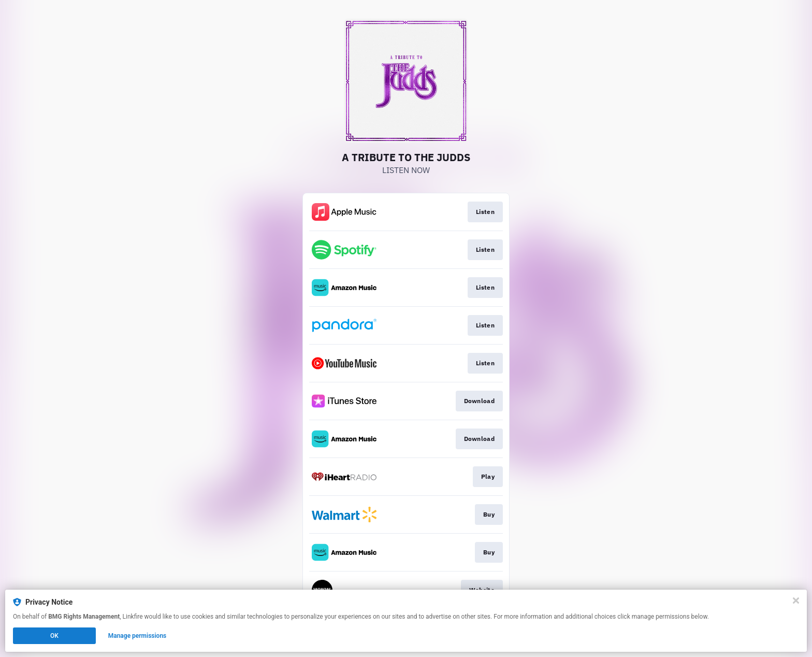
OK (54, 636)
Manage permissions (137, 636)
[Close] (796, 601)
